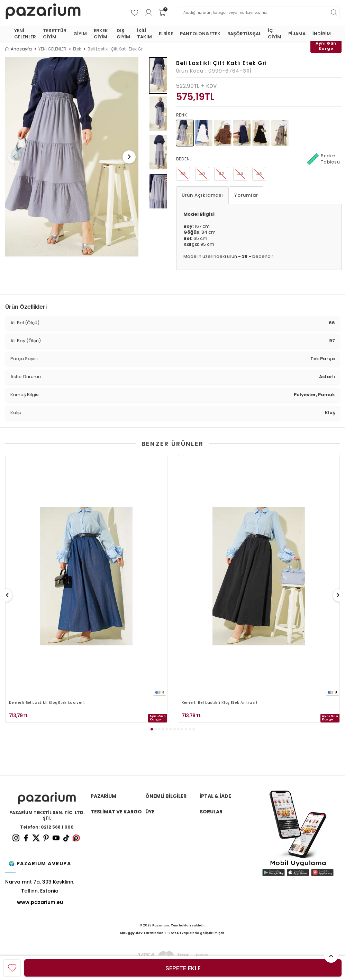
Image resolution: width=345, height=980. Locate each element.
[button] (17, 157)
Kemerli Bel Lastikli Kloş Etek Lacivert (47, 703)
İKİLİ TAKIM (144, 34)
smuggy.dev (131, 933)
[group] (72, 157)
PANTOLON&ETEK (200, 34)
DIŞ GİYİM (123, 34)
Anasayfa (19, 49)
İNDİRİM (322, 34)
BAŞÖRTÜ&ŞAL (244, 34)
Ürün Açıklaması (203, 195)
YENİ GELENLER (25, 34)
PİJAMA (297, 34)
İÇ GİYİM (275, 34)
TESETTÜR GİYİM (55, 34)
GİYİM (80, 34)
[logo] (43, 12)
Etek (77, 49)
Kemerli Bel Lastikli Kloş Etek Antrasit (220, 703)
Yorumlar (246, 195)
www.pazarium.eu (40, 902)
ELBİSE (166, 34)
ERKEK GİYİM (101, 34)
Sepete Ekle (183, 968)
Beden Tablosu (324, 159)
